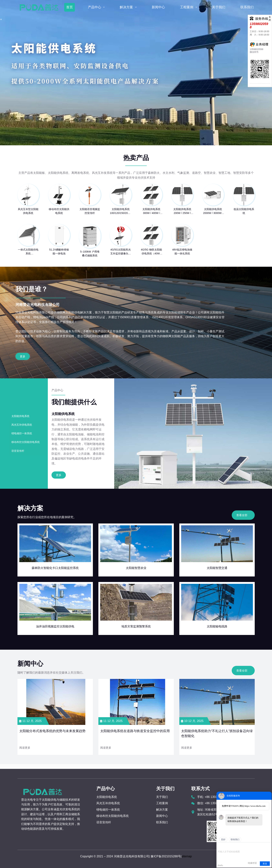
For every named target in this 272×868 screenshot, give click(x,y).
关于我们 (219, 7)
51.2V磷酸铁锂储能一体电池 (59, 252)
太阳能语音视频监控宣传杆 (90, 211)
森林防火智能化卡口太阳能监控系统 (55, 568)
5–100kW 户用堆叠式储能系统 (90, 254)
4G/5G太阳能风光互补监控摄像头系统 (121, 252)
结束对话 (252, 863)
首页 (70, 7)
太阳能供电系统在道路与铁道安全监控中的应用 (135, 731)
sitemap (187, 856)
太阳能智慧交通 (217, 568)
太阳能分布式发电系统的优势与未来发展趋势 (52, 731)
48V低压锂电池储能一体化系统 (182, 252)
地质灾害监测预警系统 (136, 626)
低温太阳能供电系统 (244, 211)
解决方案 (129, 7)
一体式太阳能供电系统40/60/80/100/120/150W (28, 252)
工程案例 (189, 7)
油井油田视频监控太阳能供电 (55, 626)
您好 (223, 839)
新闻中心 (158, 7)
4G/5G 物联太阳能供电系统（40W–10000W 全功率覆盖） (151, 252)
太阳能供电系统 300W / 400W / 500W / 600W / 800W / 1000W (151, 211)
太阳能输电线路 (217, 626)
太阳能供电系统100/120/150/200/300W (121, 211)
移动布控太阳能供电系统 (59, 211)
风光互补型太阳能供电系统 (28, 211)
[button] (59, 475)
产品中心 (97, 7)
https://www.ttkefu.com (255, 806)
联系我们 (247, 7)
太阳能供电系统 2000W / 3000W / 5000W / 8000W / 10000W (213, 211)
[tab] (28, 416)
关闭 (270, 17)
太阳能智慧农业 (136, 568)
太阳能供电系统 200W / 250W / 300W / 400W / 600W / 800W (182, 211)
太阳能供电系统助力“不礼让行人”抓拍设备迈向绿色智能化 (217, 733)
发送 (265, 864)
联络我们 (235, 839)
